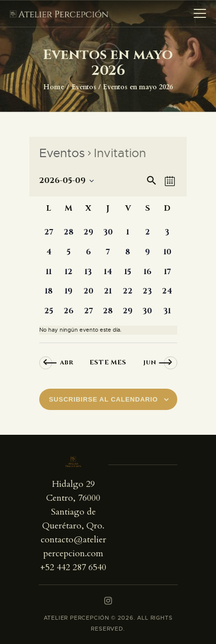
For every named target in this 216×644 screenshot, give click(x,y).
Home (54, 87)
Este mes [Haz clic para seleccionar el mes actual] (108, 362)
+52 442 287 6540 (73, 567)
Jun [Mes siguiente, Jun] (150, 362)
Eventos (84, 87)
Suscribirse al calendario (104, 399)
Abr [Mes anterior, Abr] (67, 362)
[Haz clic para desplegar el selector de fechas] (67, 181)
